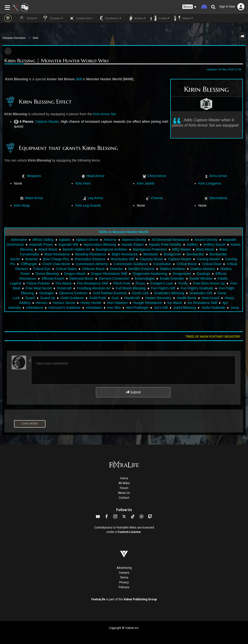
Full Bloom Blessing (131, 288)
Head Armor (96, 176)
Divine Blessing (47, 274)
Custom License (129, 532)
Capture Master (47, 122)
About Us (124, 493)
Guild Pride (98, 298)
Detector (116, 269)
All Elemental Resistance (170, 240)
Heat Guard (210, 298)
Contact (124, 498)
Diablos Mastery (203, 269)
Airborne (110, 240)
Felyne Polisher (38, 283)
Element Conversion (114, 278)
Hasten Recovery (158, 298)
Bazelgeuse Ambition (112, 249)
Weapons (34, 176)
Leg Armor (96, 198)
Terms (124, 578)
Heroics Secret (64, 303)
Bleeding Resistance (91, 254)
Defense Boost (93, 269)
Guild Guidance (72, 298)
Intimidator (94, 308)
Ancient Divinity (206, 240)
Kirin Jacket (146, 183)
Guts (115, 298)
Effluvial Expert (53, 278)
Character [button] (80, 18)
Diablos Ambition (172, 269)
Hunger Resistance (147, 303)
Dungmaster (182, 274)
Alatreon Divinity (134, 240)
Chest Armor (157, 176)
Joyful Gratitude (213, 308)
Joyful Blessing (184, 308)
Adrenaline (19, 240)
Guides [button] (160, 18)
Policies (124, 587)
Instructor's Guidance (64, 308)
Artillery (192, 245)
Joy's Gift (161, 308)
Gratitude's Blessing (169, 293)
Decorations (218, 198)
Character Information (14, 38)
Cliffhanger (29, 264)
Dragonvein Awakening (150, 274)
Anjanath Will (68, 245)
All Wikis (124, 483)
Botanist (32, 259)
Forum (124, 488)
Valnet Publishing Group (140, 599)
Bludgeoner (172, 254)
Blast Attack (205, 249)
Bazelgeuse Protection (150, 249)
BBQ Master (181, 249)
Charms (157, 198)
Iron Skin (114, 308)
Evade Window (201, 278)
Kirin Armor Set (104, 114)
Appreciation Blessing (100, 245)
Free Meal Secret (39, 288)
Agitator (65, 240)
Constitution (162, 264)
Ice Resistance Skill (202, 303)
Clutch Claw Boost (56, 264)
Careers (124, 573)
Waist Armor (34, 198)
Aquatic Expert (132, 245)
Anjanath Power (41, 245)
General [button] (52, 18)
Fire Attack (63, 283)
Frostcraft (64, 288)
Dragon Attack (75, 274)
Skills (35, 38)
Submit (133, 392)
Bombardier (195, 254)
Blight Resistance (125, 254)
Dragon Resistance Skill (109, 274)
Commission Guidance (131, 264)
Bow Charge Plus (56, 259)
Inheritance (35, 308)
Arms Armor (218, 176)
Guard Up (48, 298)
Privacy (124, 582)
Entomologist (145, 278)
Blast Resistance (57, 254)
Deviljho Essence (141, 269)
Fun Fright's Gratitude (197, 288)
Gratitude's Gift (201, 293)
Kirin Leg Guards (88, 205)
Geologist (46, 293)
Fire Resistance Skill (92, 283)
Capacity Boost (151, 259)
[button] (189, 7)
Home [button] (28, 18)
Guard (30, 298)
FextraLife (98, 599)
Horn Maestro (117, 303)
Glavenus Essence (73, 293)
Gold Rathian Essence (110, 293)
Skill (79, 79)
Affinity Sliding (43, 240)
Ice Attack (175, 303)
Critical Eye (42, 269)
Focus (140, 283)
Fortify (183, 283)
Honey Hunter (91, 303)
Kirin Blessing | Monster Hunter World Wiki (56, 61)
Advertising (124, 568)
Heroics (42, 303)
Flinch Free (122, 283)
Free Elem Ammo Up (209, 283)
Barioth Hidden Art (77, 249)
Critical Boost (186, 264)
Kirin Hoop (22, 205)
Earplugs (203, 274)
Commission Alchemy (92, 264)
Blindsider (151, 254)
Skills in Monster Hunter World (124, 232)
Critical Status (66, 269)
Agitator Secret (87, 240)
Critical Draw (212, 264)
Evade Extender (172, 278)
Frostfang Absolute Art (94, 288)
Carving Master (208, 259)
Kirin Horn (83, 183)
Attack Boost (48, 249)
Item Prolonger (137, 308)
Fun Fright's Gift (163, 288)
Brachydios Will (123, 259)
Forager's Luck (162, 283)
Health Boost (186, 298)
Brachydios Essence (90, 259)
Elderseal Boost (81, 278)
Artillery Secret (214, 245)
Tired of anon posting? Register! (213, 337)
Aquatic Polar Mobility (165, 245)
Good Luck (140, 293)
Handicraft (132, 298)
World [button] (136, 18)
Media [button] (184, 18)
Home (124, 478)
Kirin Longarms (210, 183)
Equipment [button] (109, 18)
